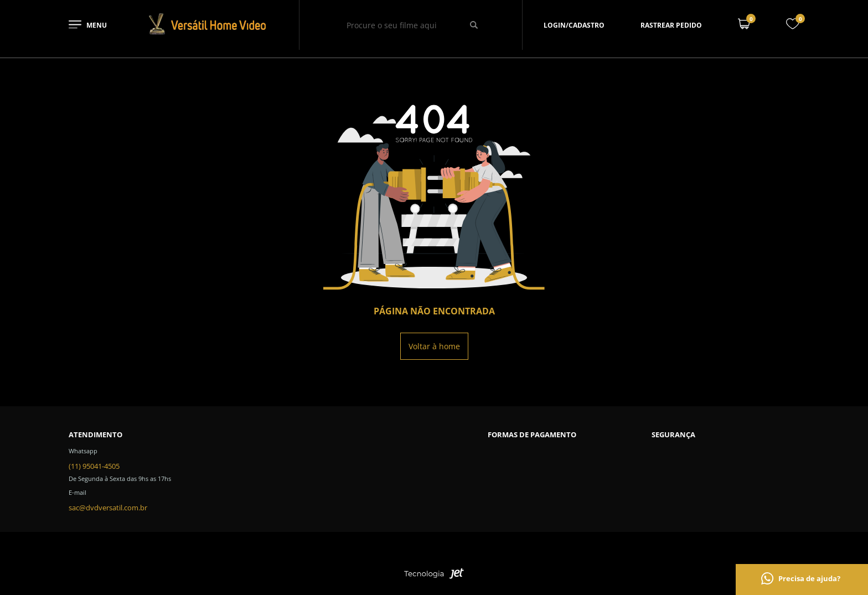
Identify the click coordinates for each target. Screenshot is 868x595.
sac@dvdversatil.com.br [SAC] (108, 508)
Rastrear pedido (671, 25)
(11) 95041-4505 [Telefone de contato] (94, 466)
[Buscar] (474, 25)
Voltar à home (434, 346)
